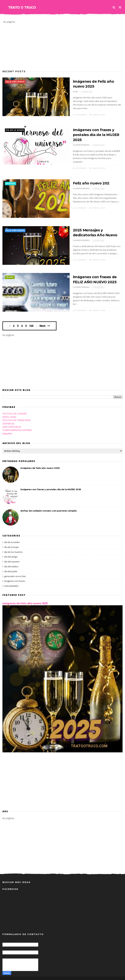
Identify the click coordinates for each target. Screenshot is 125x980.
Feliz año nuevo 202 (89, 178)
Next (43, 321)
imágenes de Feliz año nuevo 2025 (40, 463)
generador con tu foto (15, 572)
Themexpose (19, 976)
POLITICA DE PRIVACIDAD (17, 416)
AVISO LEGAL (10, 412)
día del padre (11, 567)
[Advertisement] (62, 44)
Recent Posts (14, 71)
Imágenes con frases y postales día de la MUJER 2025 (94, 133)
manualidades (11, 581)
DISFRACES (8, 419)
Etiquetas (7, 429)
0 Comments (78, 111)
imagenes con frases (15, 576)
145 (31, 321)
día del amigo (11, 552)
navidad (10, 178)
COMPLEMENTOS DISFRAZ (17, 426)
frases (10, 273)
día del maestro (12, 557)
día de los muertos (13, 547)
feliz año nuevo (15, 82)
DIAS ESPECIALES (12, 422)
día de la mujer (15, 129)
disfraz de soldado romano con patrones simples (49, 506)
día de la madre (12, 538)
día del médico (11, 562)
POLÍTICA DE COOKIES (15, 409)
